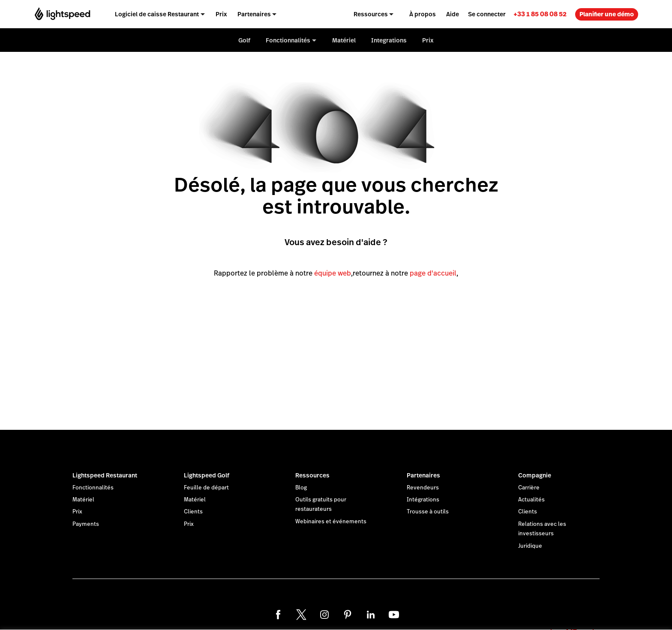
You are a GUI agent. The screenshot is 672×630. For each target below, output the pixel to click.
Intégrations (423, 500)
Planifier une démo (607, 14)
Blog (301, 488)
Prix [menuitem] (221, 14)
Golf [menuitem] (244, 40)
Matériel (83, 500)
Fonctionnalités (93, 488)
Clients (193, 512)
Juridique (530, 546)
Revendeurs (423, 488)
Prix (77, 512)
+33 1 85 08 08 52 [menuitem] (540, 14)
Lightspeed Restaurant (105, 475)
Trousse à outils (428, 512)
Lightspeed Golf (207, 475)
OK (572, 619)
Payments (86, 524)
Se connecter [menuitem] (487, 14)
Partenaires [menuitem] (254, 14)
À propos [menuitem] (423, 14)
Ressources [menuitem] (371, 14)
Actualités (531, 500)
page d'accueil (433, 273)
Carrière (529, 488)
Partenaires (423, 475)
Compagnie (535, 475)
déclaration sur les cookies (365, 614)
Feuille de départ (206, 488)
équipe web (333, 273)
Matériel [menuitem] (344, 40)
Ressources (312, 475)
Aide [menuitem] (453, 14)
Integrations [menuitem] (389, 40)
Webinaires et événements (331, 522)
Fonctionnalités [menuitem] (288, 40)
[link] (540, 14)
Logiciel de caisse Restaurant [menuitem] (157, 14)
